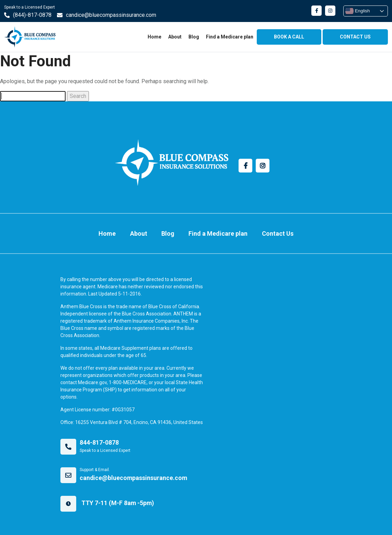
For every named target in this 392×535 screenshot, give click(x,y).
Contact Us (272, 232)
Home (154, 37)
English (358, 11)
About (175, 37)
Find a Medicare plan (230, 37)
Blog (194, 37)
